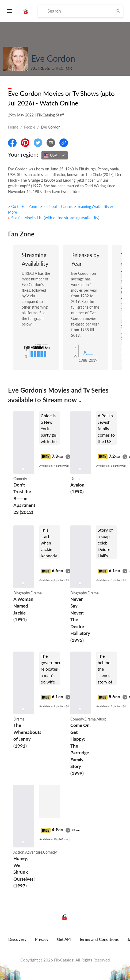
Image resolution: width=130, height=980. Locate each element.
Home (13, 127)
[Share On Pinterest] (25, 143)
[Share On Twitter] (38, 143)
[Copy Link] (64, 143)
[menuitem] (17, 942)
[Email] (51, 143)
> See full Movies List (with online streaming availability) (54, 218)
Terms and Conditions (99, 939)
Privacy (42, 939)
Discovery (17, 939)
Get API (64, 939)
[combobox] (55, 155)
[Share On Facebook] (12, 143)
